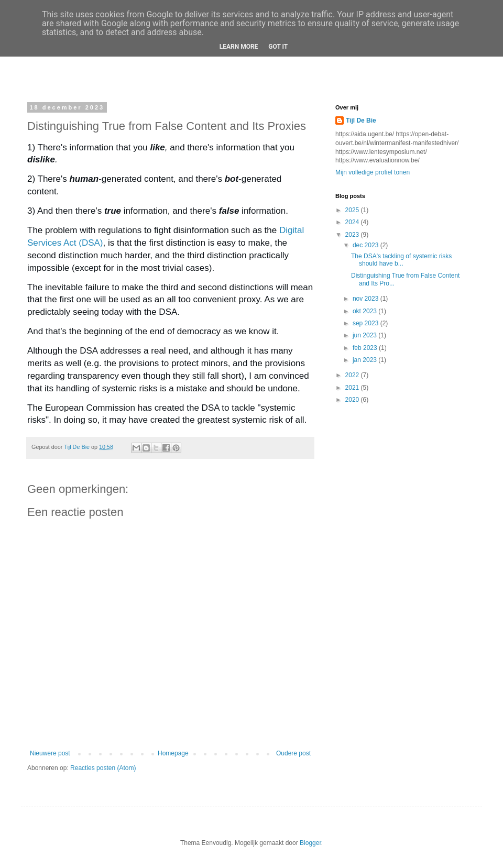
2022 (353, 375)
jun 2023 (365, 335)
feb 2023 (366, 348)
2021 (353, 388)
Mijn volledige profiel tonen (373, 172)
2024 (353, 222)
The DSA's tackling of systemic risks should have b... (401, 260)
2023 (353, 235)
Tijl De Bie (361, 120)
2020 (353, 400)
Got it (278, 47)
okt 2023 (365, 311)
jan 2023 (365, 360)
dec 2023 (367, 245)
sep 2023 (367, 323)
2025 (353, 210)
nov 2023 (367, 299)
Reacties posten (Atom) (103, 768)
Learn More (239, 47)
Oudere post (293, 753)
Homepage (173, 753)
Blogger (310, 843)
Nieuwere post (50, 753)
